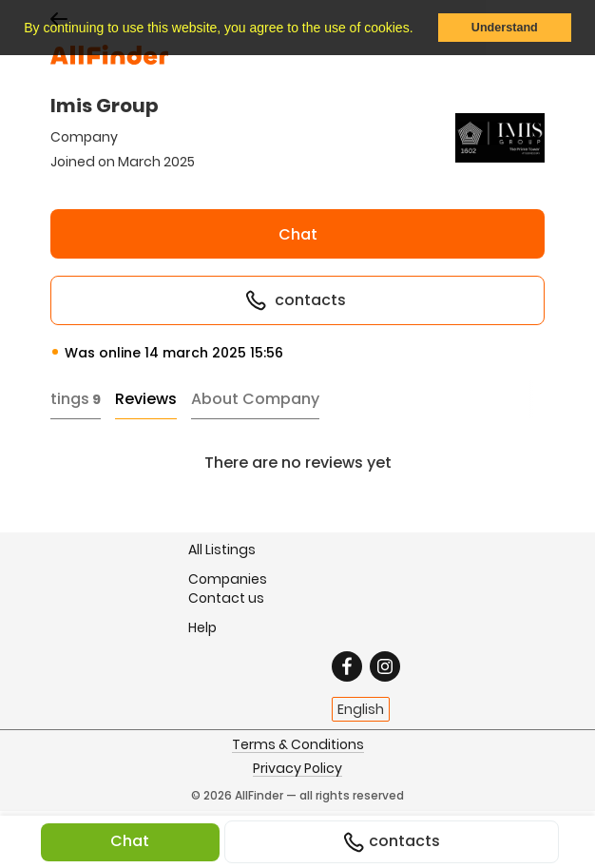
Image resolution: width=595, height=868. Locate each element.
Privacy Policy (297, 769)
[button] (419, 29)
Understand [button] (505, 28)
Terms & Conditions (298, 745)
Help (202, 627)
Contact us (226, 598)
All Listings (222, 550)
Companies (228, 579)
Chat (298, 234)
